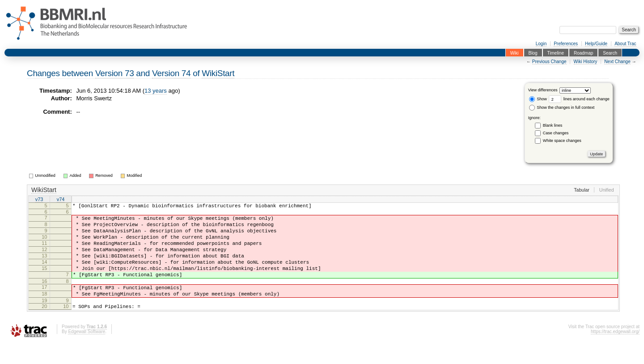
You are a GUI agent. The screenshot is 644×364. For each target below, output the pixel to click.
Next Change (617, 62)
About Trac (625, 44)
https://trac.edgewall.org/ (615, 352)
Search (610, 53)
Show (538, 99)
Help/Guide (596, 44)
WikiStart (218, 73)
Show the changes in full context (562, 107)
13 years (156, 91)
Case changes (556, 133)
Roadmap (583, 53)
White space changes (562, 141)
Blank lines (553, 125)
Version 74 (171, 73)
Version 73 (114, 73)
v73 (39, 200)
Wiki (515, 53)
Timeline (556, 53)
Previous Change (549, 62)
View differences (543, 90)
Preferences (566, 44)
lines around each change (579, 99)
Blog (533, 53)
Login (541, 44)
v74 (61, 200)
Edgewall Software (87, 352)
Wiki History (586, 62)
